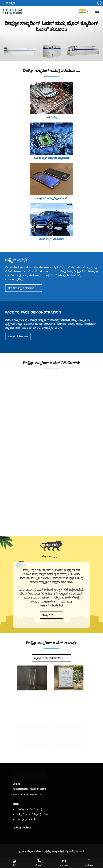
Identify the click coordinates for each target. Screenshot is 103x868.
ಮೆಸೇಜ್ (39, 863)
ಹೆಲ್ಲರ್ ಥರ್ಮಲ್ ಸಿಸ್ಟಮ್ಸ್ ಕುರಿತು (33, 814)
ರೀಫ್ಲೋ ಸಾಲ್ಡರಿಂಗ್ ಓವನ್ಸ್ (30, 809)
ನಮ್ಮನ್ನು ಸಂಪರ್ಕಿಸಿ (27, 819)
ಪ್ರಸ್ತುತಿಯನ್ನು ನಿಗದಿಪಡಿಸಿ (21, 288)
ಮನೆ (14, 863)
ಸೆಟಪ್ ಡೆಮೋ (15, 336)
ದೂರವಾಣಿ (64, 863)
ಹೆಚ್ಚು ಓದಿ (48, 615)
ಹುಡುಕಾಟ (89, 863)
